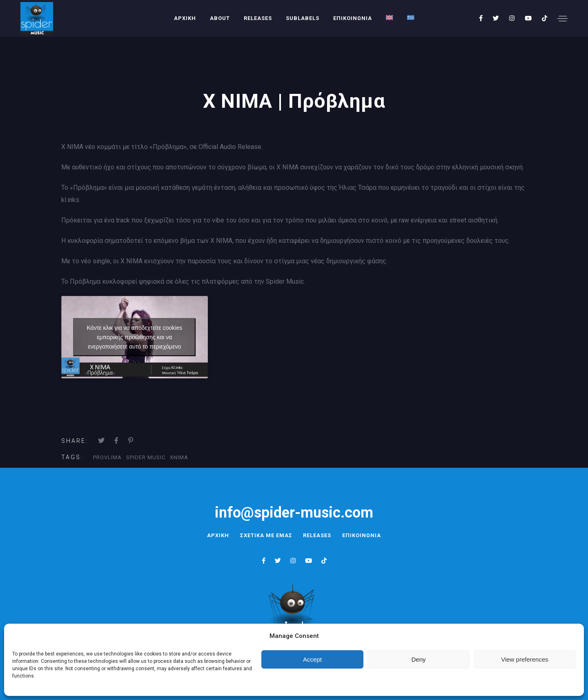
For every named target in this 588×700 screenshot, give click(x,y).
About (220, 18)
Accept (312, 659)
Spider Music (146, 457)
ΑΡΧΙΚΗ (185, 18)
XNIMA (179, 457)
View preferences (525, 659)
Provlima (107, 457)
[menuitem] (390, 18)
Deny (418, 659)
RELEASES (258, 18)
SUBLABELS (303, 18)
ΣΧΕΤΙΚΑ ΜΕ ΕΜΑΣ (265, 535)
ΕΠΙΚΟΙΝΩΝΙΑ (353, 18)
